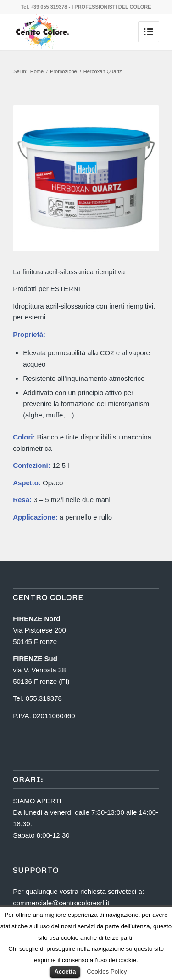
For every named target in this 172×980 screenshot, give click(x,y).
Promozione (64, 71)
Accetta (65, 972)
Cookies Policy (107, 972)
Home (37, 71)
